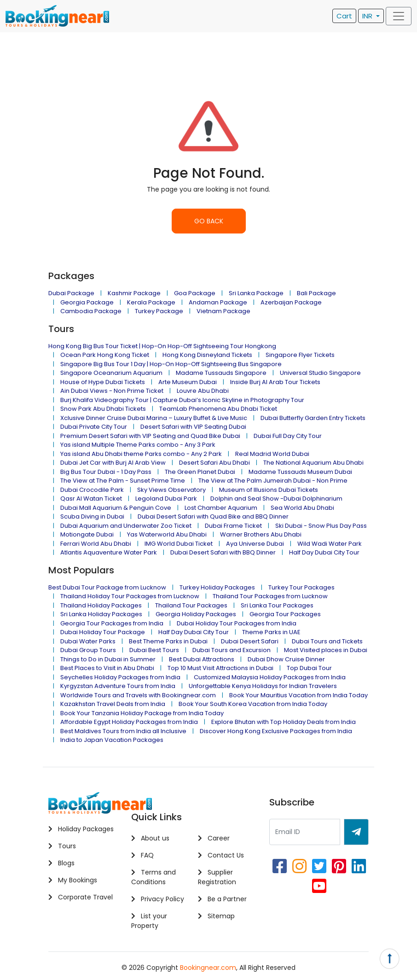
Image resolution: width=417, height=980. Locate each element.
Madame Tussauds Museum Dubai (300, 472)
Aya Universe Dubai (255, 544)
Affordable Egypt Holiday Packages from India (129, 722)
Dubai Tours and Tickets (327, 641)
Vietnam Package (223, 311)
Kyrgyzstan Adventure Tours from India (118, 686)
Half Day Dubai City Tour (324, 552)
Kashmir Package (134, 293)
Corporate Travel (81, 897)
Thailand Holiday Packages (101, 605)
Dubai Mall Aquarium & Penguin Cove (116, 508)
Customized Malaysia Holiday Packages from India (270, 677)
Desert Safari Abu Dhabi (214, 463)
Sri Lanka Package (256, 293)
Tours (62, 846)
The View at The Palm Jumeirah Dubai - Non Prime (273, 481)
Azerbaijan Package (291, 302)
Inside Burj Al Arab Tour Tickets (275, 382)
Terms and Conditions (153, 877)
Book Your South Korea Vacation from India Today (253, 704)
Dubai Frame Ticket (233, 526)
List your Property (149, 921)
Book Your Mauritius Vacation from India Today (298, 695)
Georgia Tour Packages (285, 614)
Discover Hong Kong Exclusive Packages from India (276, 731)
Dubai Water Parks (88, 641)
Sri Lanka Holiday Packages (101, 614)
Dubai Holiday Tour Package (103, 632)
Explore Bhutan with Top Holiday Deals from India (284, 722)
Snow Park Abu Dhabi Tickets (103, 409)
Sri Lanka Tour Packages (277, 605)
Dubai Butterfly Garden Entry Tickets (313, 418)
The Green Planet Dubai (200, 472)
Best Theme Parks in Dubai (168, 641)
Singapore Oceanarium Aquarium (111, 373)
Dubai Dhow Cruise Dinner (286, 659)
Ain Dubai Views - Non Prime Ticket (112, 391)
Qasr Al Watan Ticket (91, 499)
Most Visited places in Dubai (326, 650)
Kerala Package (151, 302)
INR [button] (368, 16)
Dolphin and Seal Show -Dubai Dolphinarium (276, 499)
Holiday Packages (81, 829)
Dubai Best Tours (154, 650)
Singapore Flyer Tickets (300, 355)
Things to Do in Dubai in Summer (108, 659)
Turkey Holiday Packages (217, 587)
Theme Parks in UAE (271, 632)
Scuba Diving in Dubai (92, 516)
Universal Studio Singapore (320, 373)
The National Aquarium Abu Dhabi (313, 463)
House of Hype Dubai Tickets (103, 382)
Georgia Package (87, 302)
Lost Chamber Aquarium (221, 508)
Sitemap (216, 916)
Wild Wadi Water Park (330, 544)
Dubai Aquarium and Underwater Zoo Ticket (126, 526)
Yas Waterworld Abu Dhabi (167, 534)
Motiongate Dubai (87, 534)
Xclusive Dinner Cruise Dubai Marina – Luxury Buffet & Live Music (154, 418)
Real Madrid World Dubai (272, 454)
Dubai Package (71, 293)
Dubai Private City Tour (94, 427)
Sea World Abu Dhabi (302, 508)
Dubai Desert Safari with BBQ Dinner (223, 552)
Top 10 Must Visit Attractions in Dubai (220, 668)
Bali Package (316, 293)
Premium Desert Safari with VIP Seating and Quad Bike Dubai (150, 436)
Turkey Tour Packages (301, 587)
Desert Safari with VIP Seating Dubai (193, 427)
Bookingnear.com (208, 968)
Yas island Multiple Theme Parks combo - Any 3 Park (138, 445)
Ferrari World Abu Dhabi (96, 544)
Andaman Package (218, 302)
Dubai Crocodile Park (92, 490)
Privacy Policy (158, 899)
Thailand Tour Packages (191, 605)
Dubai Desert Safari (250, 641)
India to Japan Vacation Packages (112, 740)
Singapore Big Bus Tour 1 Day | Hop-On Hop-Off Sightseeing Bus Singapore (171, 364)
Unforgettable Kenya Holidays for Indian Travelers (263, 686)
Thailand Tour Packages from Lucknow (270, 596)
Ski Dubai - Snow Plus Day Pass (321, 526)
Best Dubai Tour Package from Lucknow (107, 587)
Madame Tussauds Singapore (221, 373)
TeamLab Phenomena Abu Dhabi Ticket (218, 409)
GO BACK (209, 221)
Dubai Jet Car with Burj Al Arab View (113, 463)
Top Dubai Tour (309, 668)
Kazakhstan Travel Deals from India (113, 704)
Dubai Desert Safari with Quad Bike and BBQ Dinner (213, 516)
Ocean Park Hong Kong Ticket (105, 355)
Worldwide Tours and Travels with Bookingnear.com (138, 695)
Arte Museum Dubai (188, 382)
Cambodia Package (91, 311)
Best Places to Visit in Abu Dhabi (107, 668)
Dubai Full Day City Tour (288, 436)
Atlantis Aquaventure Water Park (109, 552)
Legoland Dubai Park (166, 499)
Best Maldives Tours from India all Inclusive (123, 731)
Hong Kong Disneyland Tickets (207, 355)
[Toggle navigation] (399, 16)
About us (150, 838)
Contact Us (221, 855)
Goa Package (195, 293)
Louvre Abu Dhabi (203, 391)
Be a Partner (222, 899)
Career (214, 838)
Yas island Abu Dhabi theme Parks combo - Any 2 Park (141, 454)
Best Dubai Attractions (202, 659)
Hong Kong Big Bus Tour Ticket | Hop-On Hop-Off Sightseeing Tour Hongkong (162, 346)
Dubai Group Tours (88, 650)
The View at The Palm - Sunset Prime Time (123, 481)
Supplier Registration (217, 877)
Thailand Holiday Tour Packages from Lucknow (130, 596)
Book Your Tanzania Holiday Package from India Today (142, 713)
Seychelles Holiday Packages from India (120, 677)
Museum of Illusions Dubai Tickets (269, 490)
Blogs (61, 863)
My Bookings (73, 880)
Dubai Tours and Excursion (232, 650)
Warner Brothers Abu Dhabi (261, 534)
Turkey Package (159, 311)
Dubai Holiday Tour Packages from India (237, 623)
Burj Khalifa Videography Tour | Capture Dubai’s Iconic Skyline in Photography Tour (182, 400)
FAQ (142, 855)
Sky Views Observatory (171, 490)
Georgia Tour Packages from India (112, 623)
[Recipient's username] (305, 832)
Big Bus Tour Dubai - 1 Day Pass (106, 472)
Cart (344, 16)
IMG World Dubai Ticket (179, 544)
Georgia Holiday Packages (196, 614)
